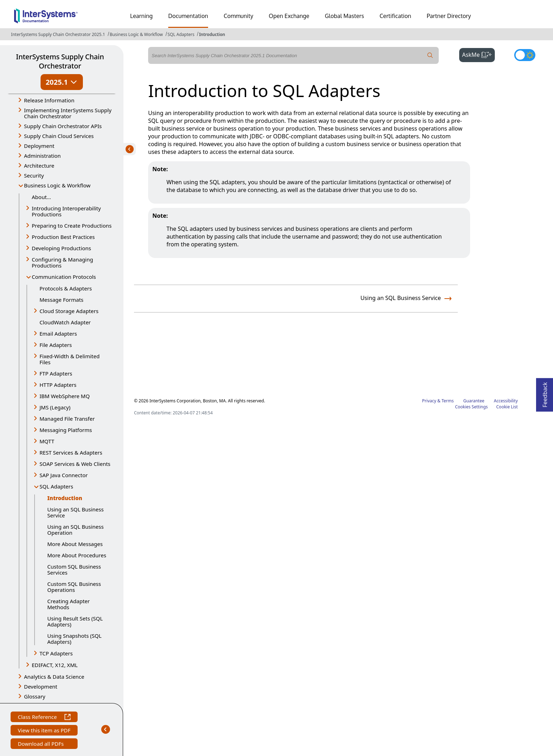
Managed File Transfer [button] (67, 419)
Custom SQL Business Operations (74, 587)
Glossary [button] (35, 696)
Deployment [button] (39, 146)
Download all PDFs (41, 745)
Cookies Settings (471, 407)
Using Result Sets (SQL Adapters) (75, 621)
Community (238, 16)
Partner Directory (449, 16)
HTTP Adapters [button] (58, 385)
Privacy (429, 401)
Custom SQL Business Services (74, 569)
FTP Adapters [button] (56, 373)
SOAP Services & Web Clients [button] (75, 464)
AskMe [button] (478, 54)
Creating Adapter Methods (68, 604)
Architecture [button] (39, 166)
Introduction (212, 34)
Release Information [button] (49, 100)
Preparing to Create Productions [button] (72, 226)
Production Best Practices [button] (63, 237)
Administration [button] (42, 156)
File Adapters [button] (56, 345)
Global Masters (344, 16)
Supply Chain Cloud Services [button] (59, 136)
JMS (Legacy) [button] (55, 407)
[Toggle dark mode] (525, 55)
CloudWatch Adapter (65, 322)
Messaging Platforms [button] (66, 430)
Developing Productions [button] (61, 248)
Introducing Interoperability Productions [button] (66, 211)
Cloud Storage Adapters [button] (69, 311)
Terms (448, 401)
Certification (395, 16)
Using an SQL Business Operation (75, 530)
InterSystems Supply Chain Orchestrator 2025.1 (58, 34)
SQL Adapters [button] (56, 486)
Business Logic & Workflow (136, 34)
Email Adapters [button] (58, 334)
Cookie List (507, 407)
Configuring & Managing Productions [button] (62, 262)
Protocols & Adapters (66, 288)
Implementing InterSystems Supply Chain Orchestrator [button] (68, 113)
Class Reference (44, 718)
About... (41, 197)
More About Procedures (77, 555)
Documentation (188, 16)
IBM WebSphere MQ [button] (65, 396)
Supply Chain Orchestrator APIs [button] (63, 126)
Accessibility (506, 401)
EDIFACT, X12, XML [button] (55, 665)
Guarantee (474, 401)
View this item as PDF (44, 731)
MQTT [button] (47, 441)
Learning (141, 16)
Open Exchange (289, 16)
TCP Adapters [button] (56, 653)
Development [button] (41, 686)
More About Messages (75, 544)
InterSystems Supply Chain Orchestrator (60, 61)
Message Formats (62, 300)
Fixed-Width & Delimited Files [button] (69, 359)
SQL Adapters (181, 34)
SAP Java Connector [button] (64, 475)
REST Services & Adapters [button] (71, 452)
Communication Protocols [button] (64, 277)
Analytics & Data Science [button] (54, 677)
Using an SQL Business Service (75, 512)
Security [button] (34, 175)
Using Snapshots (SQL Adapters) (74, 639)
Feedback (545, 393)
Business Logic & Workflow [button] (57, 185)
